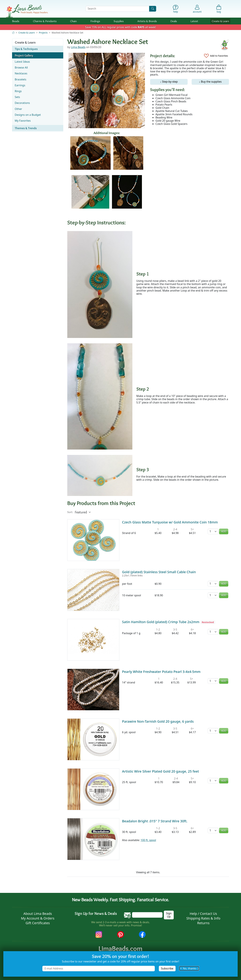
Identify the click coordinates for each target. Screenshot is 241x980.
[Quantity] (213, 531)
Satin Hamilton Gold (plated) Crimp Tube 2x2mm (161, 622)
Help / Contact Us (203, 914)
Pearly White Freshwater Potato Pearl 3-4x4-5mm (161, 672)
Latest (194, 21)
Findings (95, 21)
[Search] (153, 9)
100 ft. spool (148, 840)
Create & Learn (220, 21)
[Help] (176, 10)
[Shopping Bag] (219, 10)
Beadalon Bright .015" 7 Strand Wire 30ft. (155, 821)
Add (224, 531)
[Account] (197, 9)
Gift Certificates (38, 923)
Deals (174, 21)
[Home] (13, 33)
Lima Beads (78, 47)
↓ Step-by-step (169, 82)
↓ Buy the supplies (210, 82)
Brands (147, 21)
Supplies (119, 21)
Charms (45, 21)
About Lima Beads (38, 914)
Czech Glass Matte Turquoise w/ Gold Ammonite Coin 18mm (170, 522)
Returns (203, 923)
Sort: (70, 512)
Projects (43, 33)
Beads (16, 21)
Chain (73, 21)
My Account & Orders (38, 918)
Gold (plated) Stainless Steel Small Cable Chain (159, 572)
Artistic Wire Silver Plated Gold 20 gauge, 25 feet (160, 771)
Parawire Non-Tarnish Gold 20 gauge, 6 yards (158, 721)
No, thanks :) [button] (189, 968)
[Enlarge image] (100, 284)
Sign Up (169, 915)
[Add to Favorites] (216, 56)
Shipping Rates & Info (203, 918)
